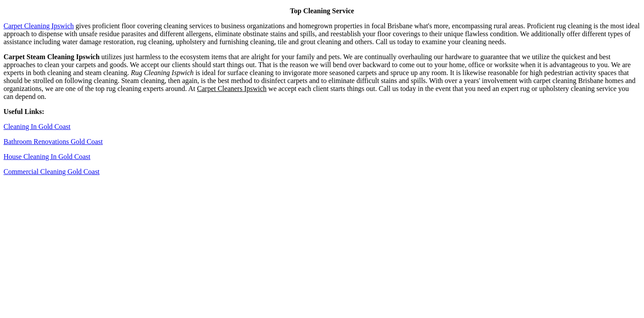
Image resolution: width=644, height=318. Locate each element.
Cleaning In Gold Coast (37, 127)
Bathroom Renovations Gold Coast (53, 142)
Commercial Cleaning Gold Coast (51, 172)
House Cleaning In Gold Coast (47, 157)
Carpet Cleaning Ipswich (39, 26)
